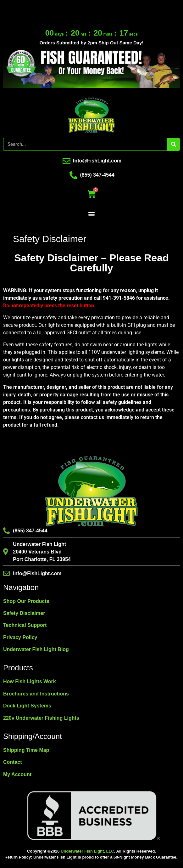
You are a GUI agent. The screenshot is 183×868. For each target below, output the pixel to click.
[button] (92, 214)
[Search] (173, 144)
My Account (17, 774)
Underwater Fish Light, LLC (87, 851)
